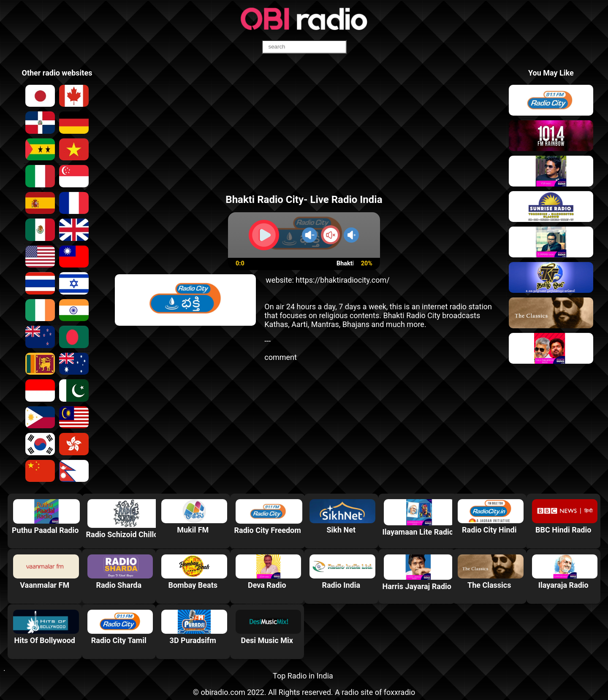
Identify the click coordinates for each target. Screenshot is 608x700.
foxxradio (400, 692)
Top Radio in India (303, 676)
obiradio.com (223, 692)
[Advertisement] (304, 128)
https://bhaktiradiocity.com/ (343, 280)
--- (267, 341)
